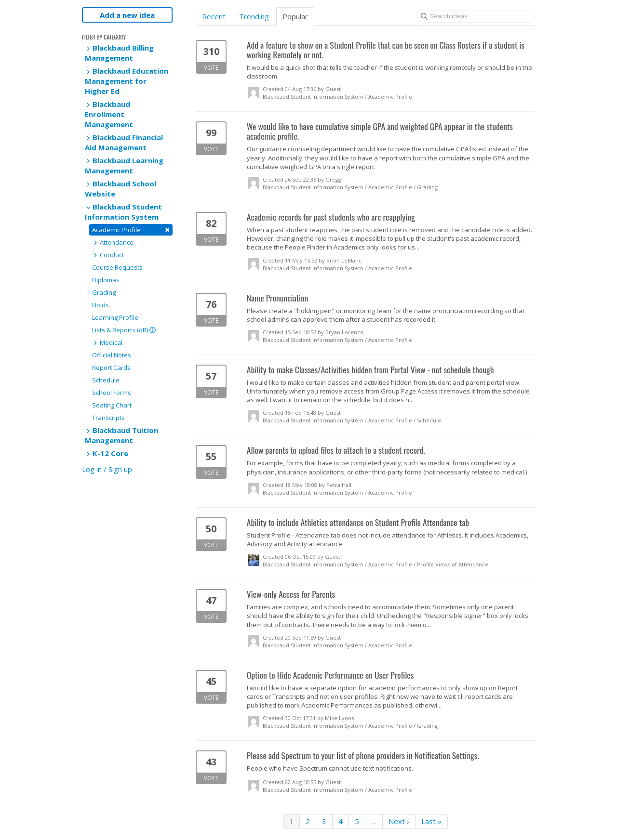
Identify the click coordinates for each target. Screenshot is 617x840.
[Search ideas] (476, 16)
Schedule (106, 380)
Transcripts (108, 418)
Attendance (113, 242)
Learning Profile (115, 317)
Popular (295, 16)
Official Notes (112, 355)
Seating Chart (112, 405)
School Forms (112, 393)
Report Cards (111, 367)
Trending (254, 16)
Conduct (108, 255)
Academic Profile (131, 230)
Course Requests (117, 267)
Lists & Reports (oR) (124, 330)
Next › (399, 821)
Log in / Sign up (107, 469)
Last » (431, 821)
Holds (101, 305)
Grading (104, 292)
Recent (214, 16)
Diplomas (106, 280)
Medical (107, 342)
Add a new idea (127, 15)
